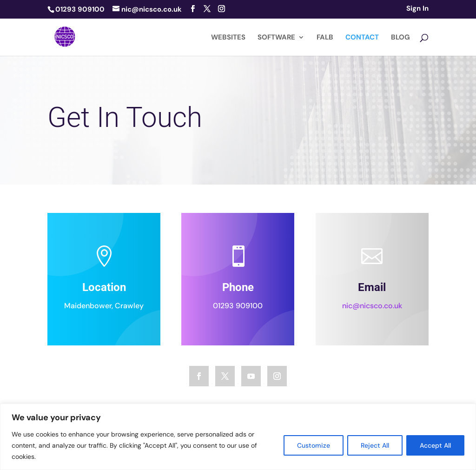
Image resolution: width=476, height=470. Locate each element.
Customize (314, 445)
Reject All (375, 445)
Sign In (417, 9)
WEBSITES (228, 38)
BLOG (400, 38)
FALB (325, 38)
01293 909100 (238, 309)
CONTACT (362, 38)
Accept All (435, 445)
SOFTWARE (276, 38)
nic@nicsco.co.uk (372, 309)
